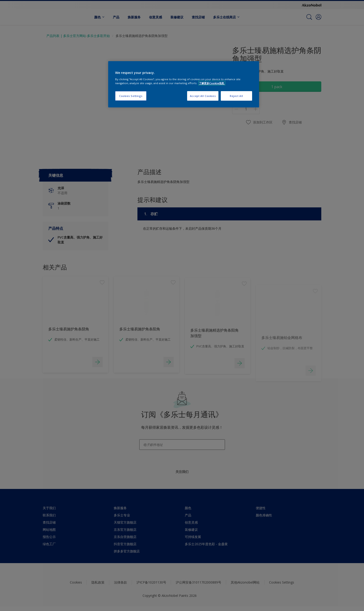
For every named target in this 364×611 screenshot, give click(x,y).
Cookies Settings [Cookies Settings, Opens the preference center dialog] (131, 96)
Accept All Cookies (203, 96)
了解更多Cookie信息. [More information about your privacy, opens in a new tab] (212, 83)
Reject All (236, 96)
